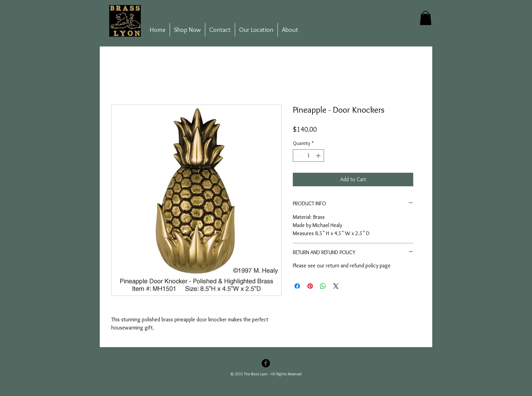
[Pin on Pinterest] (310, 286)
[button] (426, 18)
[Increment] (319, 156)
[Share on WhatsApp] (323, 286)
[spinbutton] (308, 156)
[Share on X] (336, 286)
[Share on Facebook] (297, 286)
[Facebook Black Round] (266, 363)
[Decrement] (298, 156)
